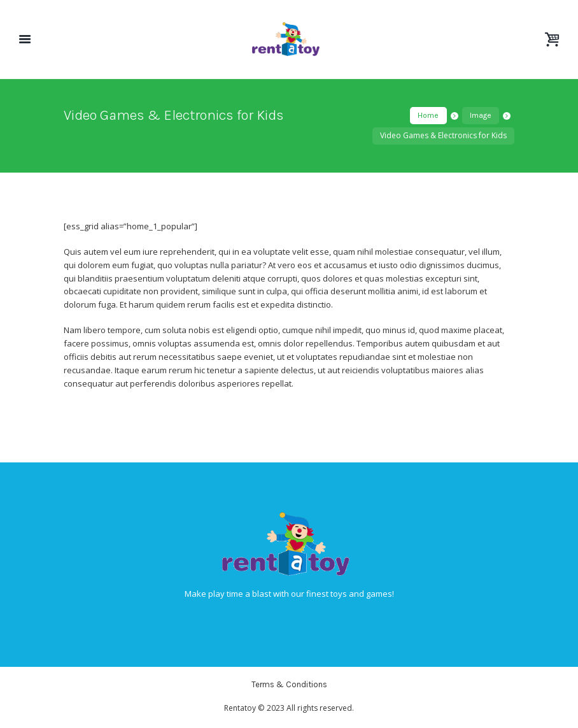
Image (481, 115)
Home (428, 115)
